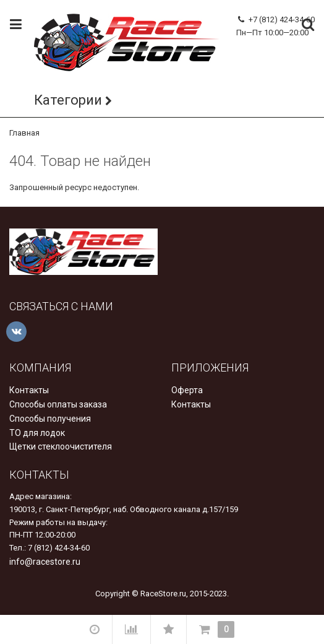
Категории (68, 100)
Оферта (187, 390)
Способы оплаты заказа (58, 404)
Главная (24, 133)
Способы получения (50, 419)
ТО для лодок (37, 433)
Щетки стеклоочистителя (61, 446)
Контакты (29, 390)
